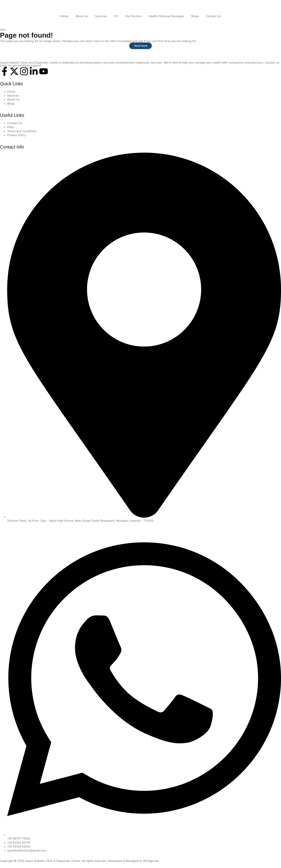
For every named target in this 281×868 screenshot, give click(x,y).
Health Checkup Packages (166, 16)
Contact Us (213, 16)
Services (101, 16)
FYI (116, 16)
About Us (82, 16)
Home (64, 16)
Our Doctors (133, 16)
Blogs (195, 16)
